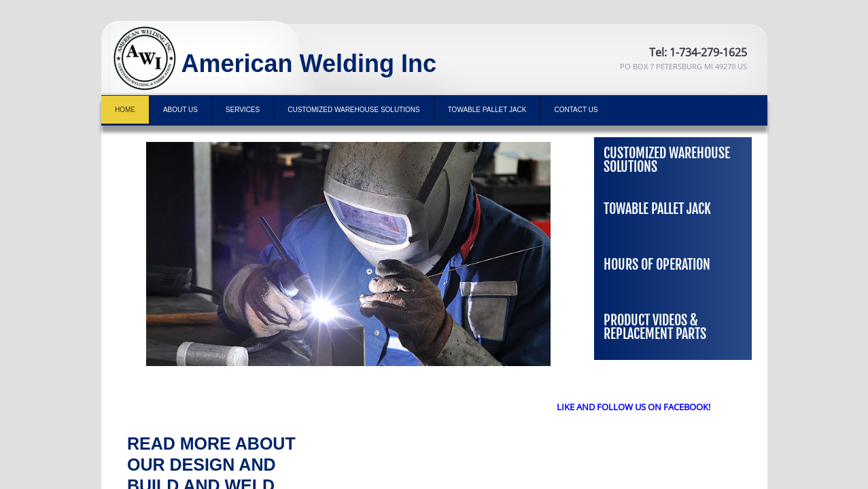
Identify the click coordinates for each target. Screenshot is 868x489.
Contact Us (576, 110)
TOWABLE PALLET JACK (487, 110)
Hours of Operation (657, 265)
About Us (180, 110)
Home (125, 110)
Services (243, 110)
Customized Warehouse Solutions (353, 110)
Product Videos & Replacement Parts (655, 327)
